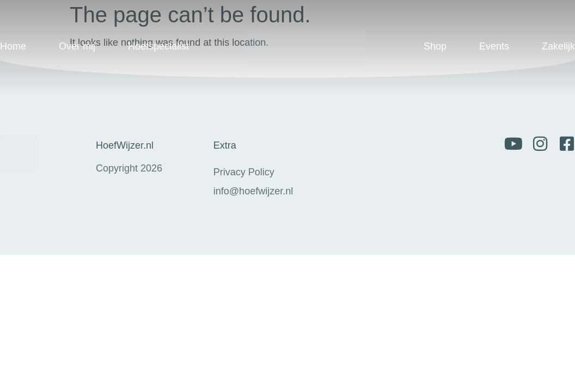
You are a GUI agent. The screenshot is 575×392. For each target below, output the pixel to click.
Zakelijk (558, 46)
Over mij (77, 46)
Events (494, 46)
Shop (435, 46)
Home (13, 46)
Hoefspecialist (158, 46)
